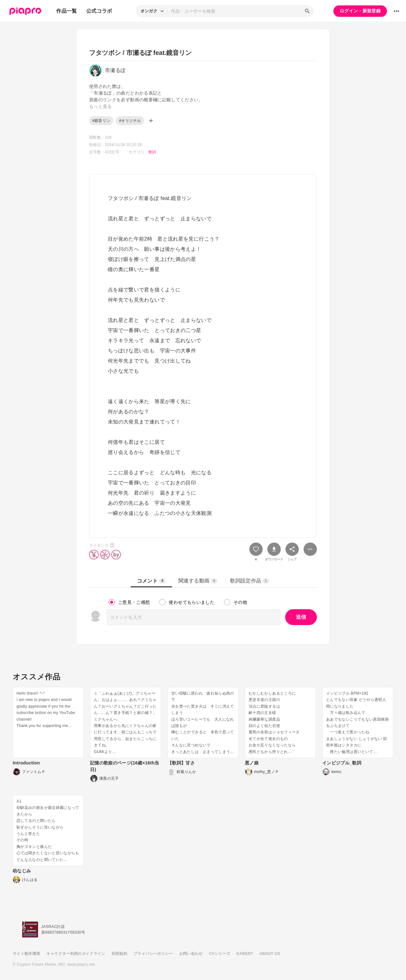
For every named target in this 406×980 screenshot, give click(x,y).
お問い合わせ (191, 954)
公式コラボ (99, 11)
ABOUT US (270, 954)
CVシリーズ (220, 954)
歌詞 (152, 152)
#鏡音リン (101, 121)
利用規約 (119, 954)
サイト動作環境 (26, 954)
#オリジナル (130, 121)
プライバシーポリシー (153, 954)
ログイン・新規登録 (360, 11)
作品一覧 (66, 11)
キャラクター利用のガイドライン (76, 954)
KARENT (245, 954)
